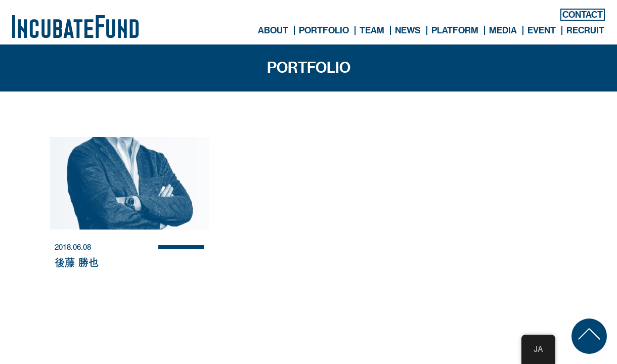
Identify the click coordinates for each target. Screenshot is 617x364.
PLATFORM (455, 30)
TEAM (372, 30)
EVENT (542, 30)
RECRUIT (585, 30)
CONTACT (583, 15)
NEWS (408, 30)
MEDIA (503, 30)
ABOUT (273, 30)
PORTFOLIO (324, 30)
